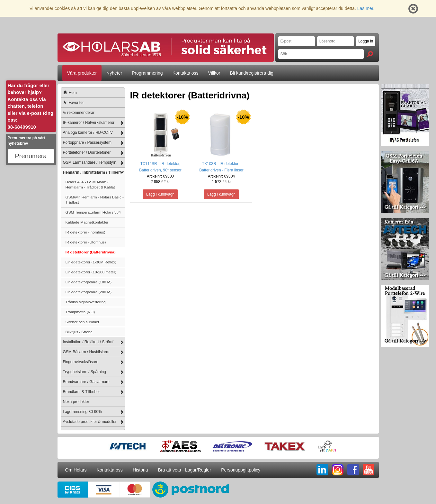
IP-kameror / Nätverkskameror (89, 123)
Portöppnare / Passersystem (87, 142)
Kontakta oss (186, 73)
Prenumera (31, 156)
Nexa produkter (76, 402)
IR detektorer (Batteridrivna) (91, 252)
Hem (69, 93)
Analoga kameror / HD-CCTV (88, 133)
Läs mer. (366, 8)
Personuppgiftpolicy (241, 470)
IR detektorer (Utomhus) (86, 242)
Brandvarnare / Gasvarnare (86, 382)
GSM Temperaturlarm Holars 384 (93, 212)
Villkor (214, 73)
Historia (140, 470)
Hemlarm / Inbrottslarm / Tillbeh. (92, 172)
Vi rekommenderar (79, 113)
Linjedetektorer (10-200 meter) (91, 272)
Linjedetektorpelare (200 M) (89, 292)
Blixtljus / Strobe (79, 332)
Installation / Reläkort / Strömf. (89, 342)
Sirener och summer (83, 322)
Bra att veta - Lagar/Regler (185, 470)
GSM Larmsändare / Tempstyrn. (90, 162)
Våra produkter (82, 73)
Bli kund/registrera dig (251, 73)
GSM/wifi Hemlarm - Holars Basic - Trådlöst (95, 200)
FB (353, 470)
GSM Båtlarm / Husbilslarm (86, 352)
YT (369, 470)
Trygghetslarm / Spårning (85, 372)
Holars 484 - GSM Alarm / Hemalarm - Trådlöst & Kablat (90, 184)
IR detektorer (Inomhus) (85, 232)
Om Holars (76, 470)
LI (322, 470)
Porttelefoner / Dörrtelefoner (87, 152)
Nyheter (114, 73)
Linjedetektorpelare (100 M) (89, 282)
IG (338, 470)
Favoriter (72, 103)
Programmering (147, 73)
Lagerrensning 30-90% (82, 412)
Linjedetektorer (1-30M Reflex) (91, 262)
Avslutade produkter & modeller (90, 422)
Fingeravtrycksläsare (81, 362)
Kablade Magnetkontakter (87, 222)
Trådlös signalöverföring (86, 302)
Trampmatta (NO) (80, 312)
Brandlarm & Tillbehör (81, 392)
